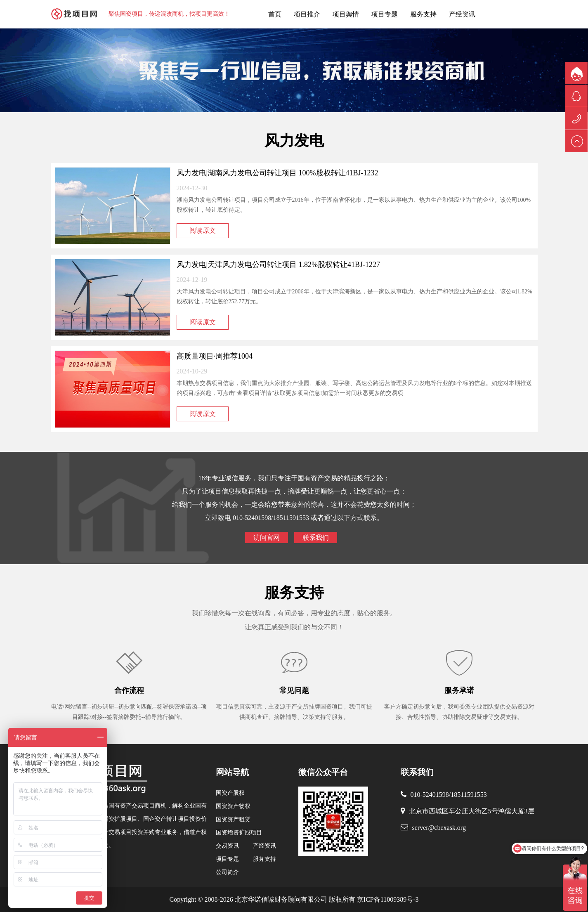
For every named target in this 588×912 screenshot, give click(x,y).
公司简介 (227, 872)
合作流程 (129, 690)
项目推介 (307, 14)
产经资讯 (462, 14)
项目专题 (385, 14)
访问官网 (267, 538)
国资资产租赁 (233, 819)
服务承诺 (459, 690)
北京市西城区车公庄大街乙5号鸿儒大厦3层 (472, 811)
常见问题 (294, 690)
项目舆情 (346, 14)
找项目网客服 (501, 14)
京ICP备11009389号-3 (387, 899)
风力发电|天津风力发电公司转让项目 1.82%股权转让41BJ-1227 (279, 265)
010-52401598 (430, 795)
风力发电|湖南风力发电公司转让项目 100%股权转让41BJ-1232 (277, 173)
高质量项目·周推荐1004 (215, 356)
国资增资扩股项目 (239, 833)
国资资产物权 (233, 806)
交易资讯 (227, 846)
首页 (275, 14)
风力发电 (294, 141)
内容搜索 (525, 14)
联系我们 (316, 538)
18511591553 (469, 795)
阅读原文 (203, 230)
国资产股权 (230, 793)
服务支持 (423, 14)
